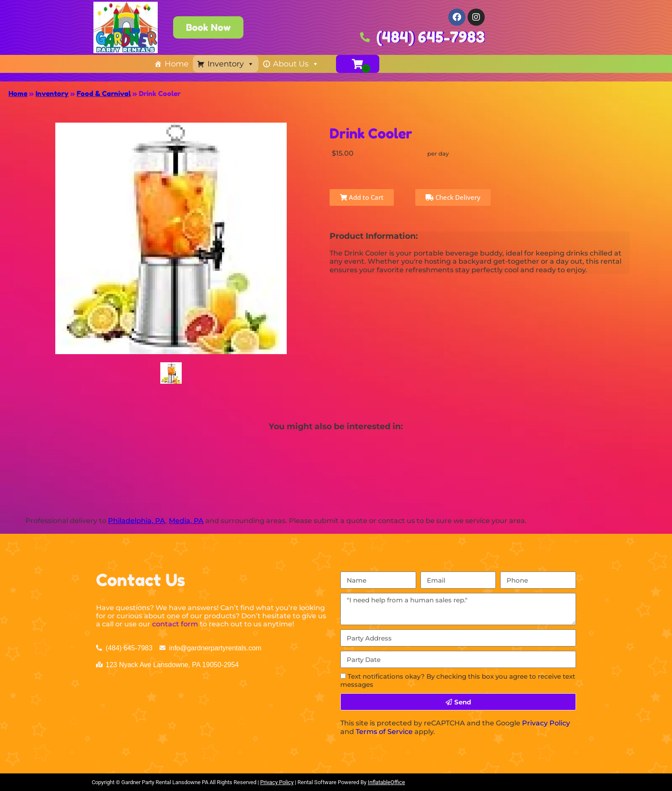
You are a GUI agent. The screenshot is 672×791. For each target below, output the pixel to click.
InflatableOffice (386, 782)
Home (177, 64)
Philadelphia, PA (137, 521)
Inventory (231, 64)
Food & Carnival (104, 93)
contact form (175, 624)
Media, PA (186, 521)
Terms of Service (384, 732)
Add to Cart (362, 197)
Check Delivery (453, 197)
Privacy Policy (546, 723)
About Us (296, 64)
